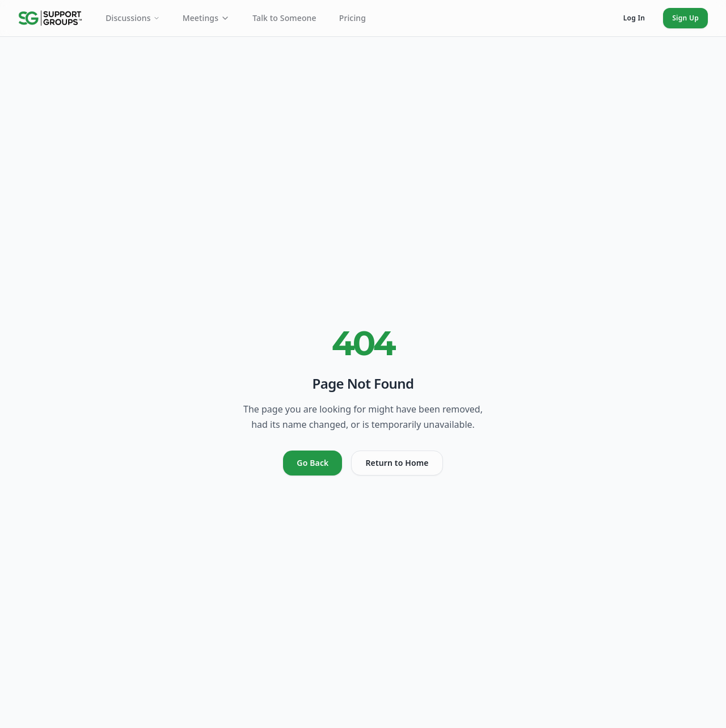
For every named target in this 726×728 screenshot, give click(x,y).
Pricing (353, 18)
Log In (634, 18)
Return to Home (397, 463)
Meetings (206, 18)
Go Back (313, 463)
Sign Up (685, 18)
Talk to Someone (284, 18)
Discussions (133, 18)
